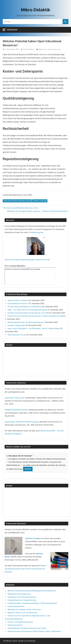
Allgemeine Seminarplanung (49, 49)
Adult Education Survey (17, 335)
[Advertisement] (16, 361)
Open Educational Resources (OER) (17, 201)
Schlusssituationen (15, 625)
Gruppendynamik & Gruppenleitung (22, 600)
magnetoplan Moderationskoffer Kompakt (22, 422)
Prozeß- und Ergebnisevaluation (20, 622)
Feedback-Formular (42, 260)
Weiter (28, 469)
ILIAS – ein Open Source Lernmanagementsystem (27, 310)
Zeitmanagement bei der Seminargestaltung (25, 322)
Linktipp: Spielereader (16, 325)
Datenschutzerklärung (23, 260)
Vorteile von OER (40, 201)
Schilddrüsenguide (36, 232)
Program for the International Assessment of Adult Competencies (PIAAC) (37, 316)
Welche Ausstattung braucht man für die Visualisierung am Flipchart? (25, 569)
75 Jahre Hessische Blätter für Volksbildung (25, 307)
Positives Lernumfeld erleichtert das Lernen (21, 208)
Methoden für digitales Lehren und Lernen (24, 609)
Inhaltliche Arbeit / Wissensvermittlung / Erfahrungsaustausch (32, 603)
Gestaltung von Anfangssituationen (22, 597)
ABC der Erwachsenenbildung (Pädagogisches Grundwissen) (32, 591)
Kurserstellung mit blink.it (18, 303)
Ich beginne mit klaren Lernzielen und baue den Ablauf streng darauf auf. (36, 459)
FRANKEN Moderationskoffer (16, 410)
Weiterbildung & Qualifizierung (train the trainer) (27, 628)
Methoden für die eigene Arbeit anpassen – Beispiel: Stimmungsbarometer (37, 211)
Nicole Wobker (29, 49)
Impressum (9, 260)
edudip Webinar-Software (18, 300)
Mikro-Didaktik (35, 10)
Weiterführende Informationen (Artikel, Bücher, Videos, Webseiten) (34, 631)
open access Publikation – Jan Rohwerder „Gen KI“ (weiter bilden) (34, 328)
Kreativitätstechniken (16, 606)
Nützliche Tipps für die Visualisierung (22, 613)
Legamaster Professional (14, 398)
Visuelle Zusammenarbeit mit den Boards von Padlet (29, 313)
